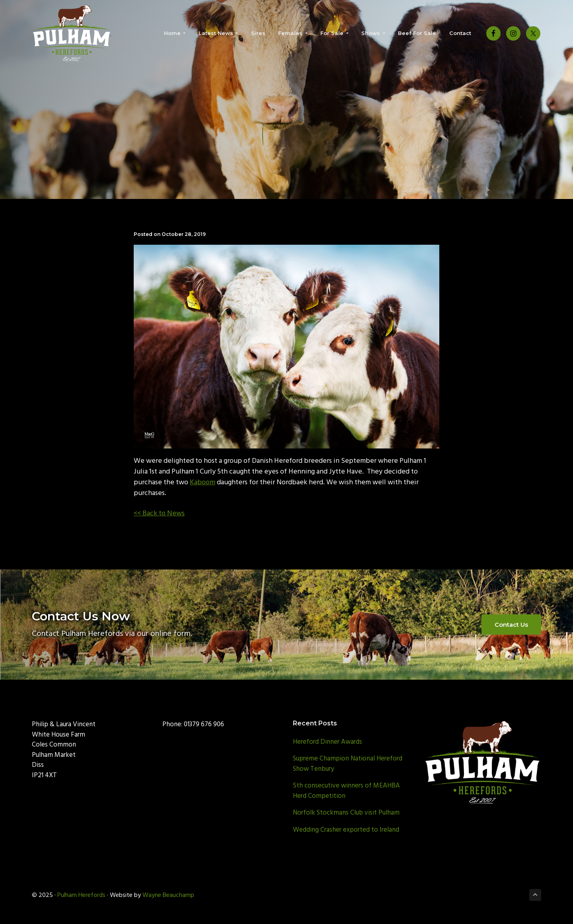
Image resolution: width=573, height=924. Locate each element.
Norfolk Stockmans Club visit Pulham (346, 813)
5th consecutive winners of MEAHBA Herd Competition (346, 791)
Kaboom (203, 482)
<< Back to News (159, 514)
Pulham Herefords (81, 895)
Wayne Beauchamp (168, 895)
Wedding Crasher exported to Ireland (346, 830)
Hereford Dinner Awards (327, 742)
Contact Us (511, 625)
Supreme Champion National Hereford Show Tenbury (348, 764)
